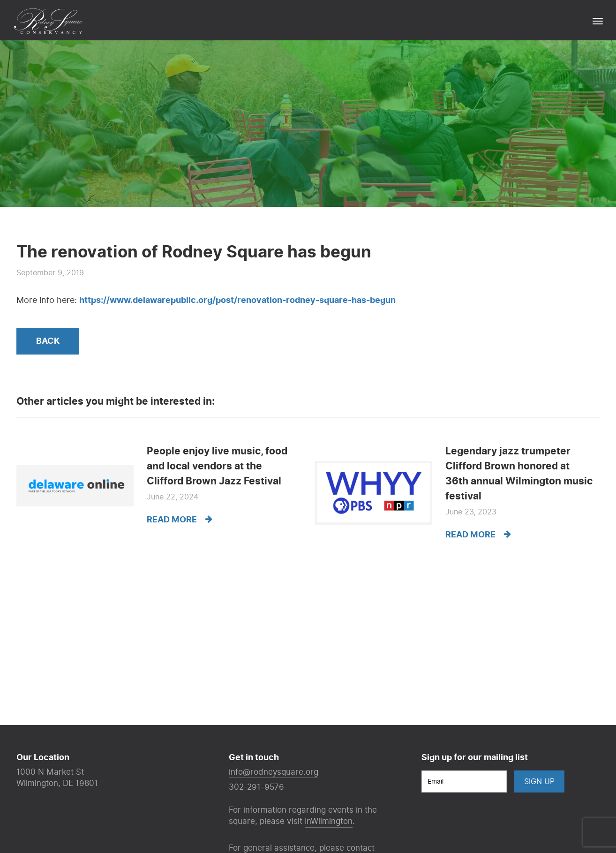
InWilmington (329, 821)
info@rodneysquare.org (274, 772)
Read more (180, 520)
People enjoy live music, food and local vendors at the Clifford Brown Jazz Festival (217, 466)
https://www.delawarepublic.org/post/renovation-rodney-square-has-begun (237, 300)
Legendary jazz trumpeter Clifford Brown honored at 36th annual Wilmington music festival (519, 474)
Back (48, 341)
